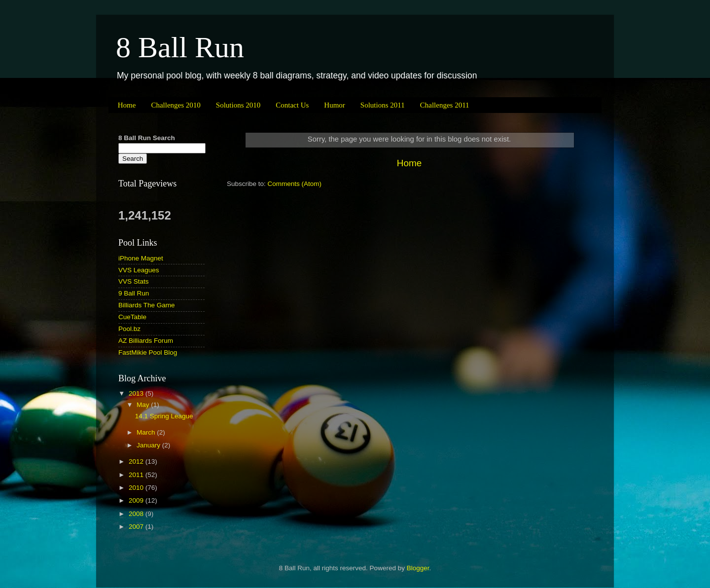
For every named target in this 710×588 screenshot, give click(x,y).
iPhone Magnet (141, 258)
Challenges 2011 (445, 105)
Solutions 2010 (238, 105)
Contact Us (292, 105)
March (147, 432)
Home (127, 105)
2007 (137, 527)
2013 (137, 393)
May (144, 405)
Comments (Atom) (295, 184)
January (149, 445)
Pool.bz (129, 329)
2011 (137, 475)
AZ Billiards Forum (146, 341)
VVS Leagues (139, 270)
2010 (137, 488)
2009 (137, 500)
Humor (335, 105)
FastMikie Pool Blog (148, 352)
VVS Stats (134, 281)
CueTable (132, 317)
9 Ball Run (134, 293)
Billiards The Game (147, 305)
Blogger (418, 568)
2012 (137, 461)
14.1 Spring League (164, 416)
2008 (137, 514)
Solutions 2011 (383, 105)
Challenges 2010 (176, 105)
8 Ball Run (180, 47)
